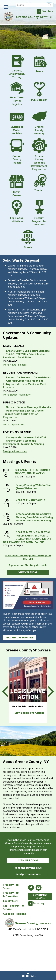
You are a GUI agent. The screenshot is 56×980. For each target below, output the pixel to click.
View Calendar (28, 572)
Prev (8, 692)
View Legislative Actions (29, 713)
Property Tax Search (11, 886)
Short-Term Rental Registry (17, 94)
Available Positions (14, 914)
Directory (47, 11)
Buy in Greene (17, 185)
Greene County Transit (17, 151)
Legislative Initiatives (17, 211)
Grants (28, 239)
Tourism (39, 183)
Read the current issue (28, 868)
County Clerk (11, 901)
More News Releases (15, 365)
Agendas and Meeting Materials (28, 565)
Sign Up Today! (28, 860)
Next (48, 692)
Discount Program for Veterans (39, 213)
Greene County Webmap (39, 122)
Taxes (39, 64)
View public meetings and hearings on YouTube (28, 557)
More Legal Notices (14, 425)
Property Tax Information (11, 894)
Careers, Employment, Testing (17, 67)
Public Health (39, 92)
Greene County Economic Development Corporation (39, 154)
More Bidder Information (17, 395)
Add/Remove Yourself (19, 638)
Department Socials (40, 896)
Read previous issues (15, 451)
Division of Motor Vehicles (17, 122)
